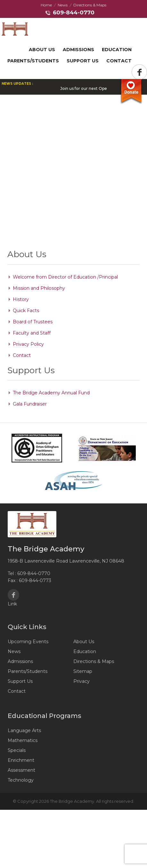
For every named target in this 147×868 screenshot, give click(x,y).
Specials (17, 750)
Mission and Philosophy (39, 288)
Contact (119, 61)
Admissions (78, 50)
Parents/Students (33, 61)
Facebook (13, 595)
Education (117, 50)
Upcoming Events (28, 642)
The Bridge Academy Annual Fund (51, 393)
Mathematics (23, 740)
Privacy (82, 681)
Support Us (20, 681)
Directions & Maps (90, 5)
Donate (131, 92)
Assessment (21, 770)
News (63, 5)
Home (46, 5)
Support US (83, 61)
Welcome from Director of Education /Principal (65, 277)
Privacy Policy (28, 344)
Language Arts (24, 730)
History (21, 299)
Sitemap (83, 671)
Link (12, 604)
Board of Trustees (33, 322)
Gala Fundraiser (30, 404)
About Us (42, 50)
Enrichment (21, 760)
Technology (21, 780)
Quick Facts (26, 311)
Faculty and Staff (32, 333)
